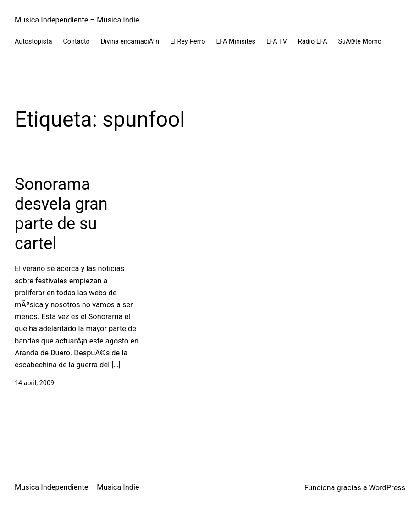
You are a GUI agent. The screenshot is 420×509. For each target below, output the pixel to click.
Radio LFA (313, 41)
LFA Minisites (236, 41)
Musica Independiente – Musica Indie (77, 20)
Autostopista (33, 41)
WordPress (387, 488)
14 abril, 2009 (34, 383)
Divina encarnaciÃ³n (130, 41)
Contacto (77, 41)
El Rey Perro (188, 41)
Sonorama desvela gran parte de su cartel (61, 214)
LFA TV (277, 41)
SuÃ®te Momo (360, 41)
